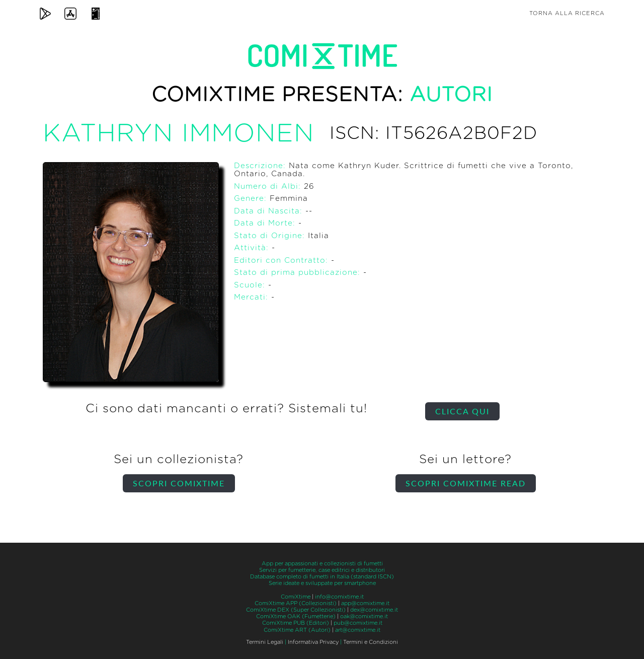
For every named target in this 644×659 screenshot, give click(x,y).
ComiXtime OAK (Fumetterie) (296, 616)
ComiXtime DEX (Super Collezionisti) (296, 610)
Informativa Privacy (313, 642)
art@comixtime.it (358, 630)
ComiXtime (296, 597)
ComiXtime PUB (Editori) (296, 623)
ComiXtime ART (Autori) (297, 630)
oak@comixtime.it (364, 616)
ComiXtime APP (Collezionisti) (296, 603)
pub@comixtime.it (358, 623)
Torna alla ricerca (567, 13)
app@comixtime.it (365, 603)
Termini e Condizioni (371, 642)
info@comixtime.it (339, 597)
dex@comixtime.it (374, 610)
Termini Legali (265, 642)
